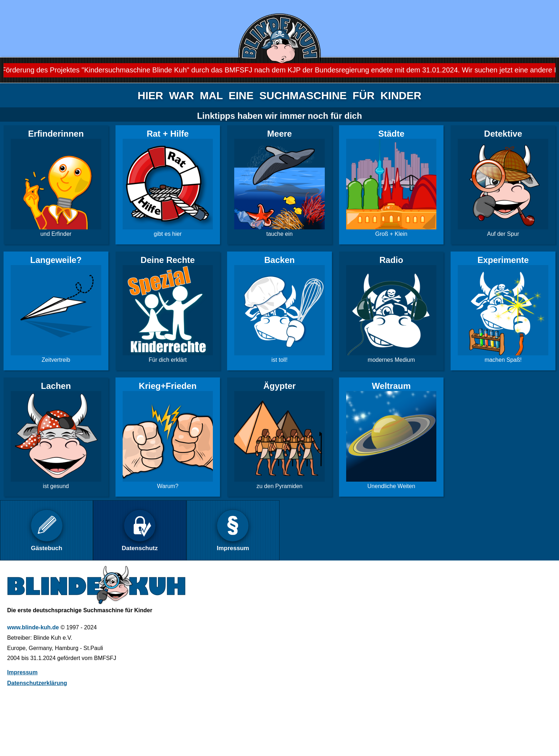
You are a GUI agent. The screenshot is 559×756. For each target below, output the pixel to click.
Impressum (22, 672)
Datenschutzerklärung (37, 683)
